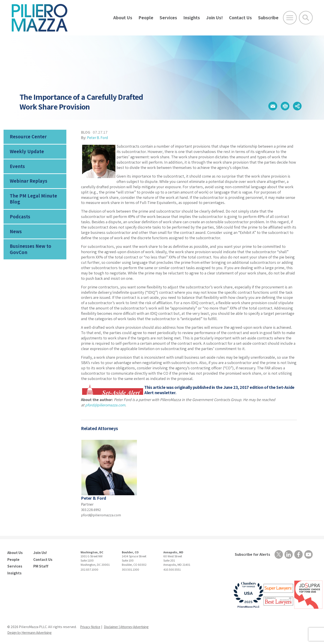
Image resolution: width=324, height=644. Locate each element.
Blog (86, 132)
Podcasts (20, 220)
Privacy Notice (91, 625)
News (16, 235)
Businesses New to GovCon (30, 253)
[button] (269, 106)
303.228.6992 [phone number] (92, 510)
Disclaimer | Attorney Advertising (130, 625)
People (146, 18)
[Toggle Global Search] (306, 18)
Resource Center (28, 137)
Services (168, 18)
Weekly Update (26, 153)
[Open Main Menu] (290, 18)
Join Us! (214, 18)
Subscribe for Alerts (252, 554)
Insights (192, 18)
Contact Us (240, 18)
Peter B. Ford (98, 138)
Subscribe (268, 18)
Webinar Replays (27, 183)
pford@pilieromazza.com (102, 515)
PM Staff (40, 565)
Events (17, 168)
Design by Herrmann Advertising (32, 631)
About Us (123, 18)
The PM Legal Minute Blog (32, 202)
